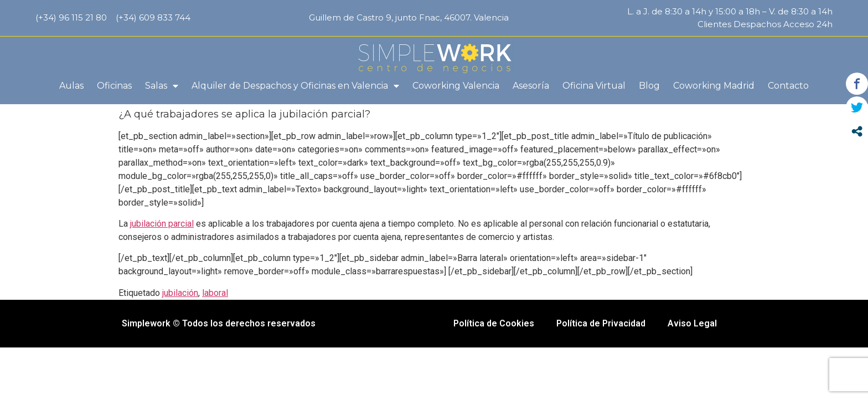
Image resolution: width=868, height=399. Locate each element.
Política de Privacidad (601, 323)
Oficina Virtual (594, 86)
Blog (649, 86)
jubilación (180, 293)
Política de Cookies (494, 323)
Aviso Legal (692, 323)
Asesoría (531, 86)
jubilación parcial (162, 224)
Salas (162, 86)
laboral (215, 293)
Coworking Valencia (456, 86)
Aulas (71, 86)
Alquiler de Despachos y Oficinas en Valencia (295, 86)
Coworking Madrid (714, 86)
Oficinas (114, 86)
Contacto (788, 86)
